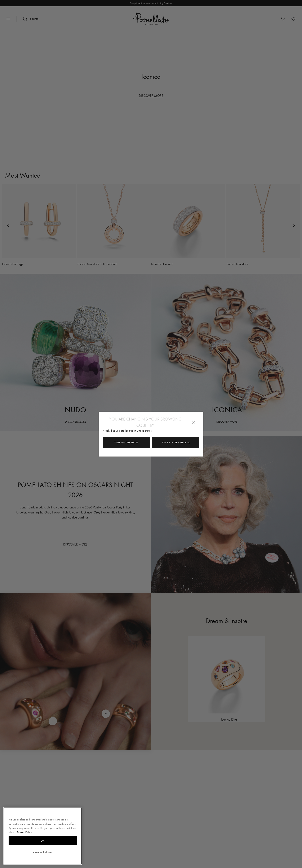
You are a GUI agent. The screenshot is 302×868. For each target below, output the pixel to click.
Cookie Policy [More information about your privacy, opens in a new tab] (25, 832)
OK (43, 841)
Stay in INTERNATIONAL (176, 442)
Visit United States (126, 442)
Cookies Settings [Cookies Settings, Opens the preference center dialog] (43, 852)
